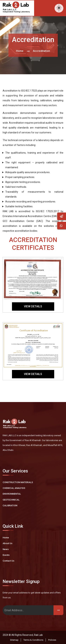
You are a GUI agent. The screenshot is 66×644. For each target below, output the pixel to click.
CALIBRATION (10, 505)
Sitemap (14, 640)
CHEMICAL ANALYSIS (14, 488)
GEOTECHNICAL (11, 500)
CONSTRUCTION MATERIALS (18, 482)
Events (6, 555)
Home (20, 51)
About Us (7, 543)
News (6, 549)
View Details (33, 306)
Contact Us (8, 561)
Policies (52, 640)
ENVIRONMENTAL (12, 494)
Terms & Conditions (33, 640)
